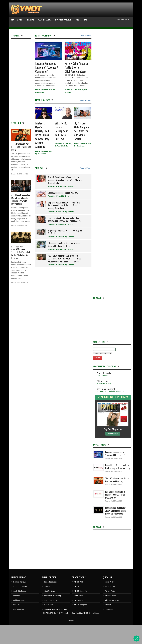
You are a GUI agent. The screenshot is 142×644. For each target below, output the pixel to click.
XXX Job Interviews (21, 605)
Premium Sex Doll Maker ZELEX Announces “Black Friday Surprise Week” (115, 529)
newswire (71, 205)
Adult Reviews (49, 610)
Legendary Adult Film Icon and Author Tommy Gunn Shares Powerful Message (64, 238)
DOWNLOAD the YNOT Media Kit (56, 632)
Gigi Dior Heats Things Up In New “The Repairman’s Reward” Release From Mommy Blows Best (64, 224)
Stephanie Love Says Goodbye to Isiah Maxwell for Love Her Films (64, 263)
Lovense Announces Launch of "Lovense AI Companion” (118, 472)
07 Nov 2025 (47, 108)
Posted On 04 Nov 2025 (114, 504)
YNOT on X (79, 619)
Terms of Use (110, 605)
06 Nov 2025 (67, 162)
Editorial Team (110, 614)
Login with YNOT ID (124, 19)
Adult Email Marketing (52, 614)
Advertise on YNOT (112, 619)
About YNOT (110, 601)
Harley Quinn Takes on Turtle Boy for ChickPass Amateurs (77, 86)
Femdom (17, 614)
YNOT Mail (78, 601)
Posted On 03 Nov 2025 (114, 536)
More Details (113, 452)
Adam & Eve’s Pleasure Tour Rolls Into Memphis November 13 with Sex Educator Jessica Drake (65, 199)
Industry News (17, 20)
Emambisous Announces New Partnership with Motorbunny (118, 485)
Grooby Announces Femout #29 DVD (63, 211)
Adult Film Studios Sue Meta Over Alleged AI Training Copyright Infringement (21, 218)
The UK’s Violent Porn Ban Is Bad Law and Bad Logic (21, 165)
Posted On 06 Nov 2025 (114, 490)
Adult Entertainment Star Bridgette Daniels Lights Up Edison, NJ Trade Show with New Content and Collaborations (65, 277)
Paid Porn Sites (19, 619)
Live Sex (17, 624)
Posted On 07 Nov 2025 (114, 477)
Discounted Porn (50, 619)
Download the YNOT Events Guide (85, 632)
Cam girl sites (19, 628)
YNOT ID (78, 605)
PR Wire (31, 20)
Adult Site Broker (20, 610)
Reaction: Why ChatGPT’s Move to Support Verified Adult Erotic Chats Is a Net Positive (21, 271)
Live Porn (47, 605)
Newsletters (82, 20)
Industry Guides (45, 20)
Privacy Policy (110, 610)
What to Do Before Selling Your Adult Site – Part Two (61, 150)
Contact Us (109, 628)
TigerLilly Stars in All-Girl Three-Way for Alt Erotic (65, 251)
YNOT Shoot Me (81, 610)
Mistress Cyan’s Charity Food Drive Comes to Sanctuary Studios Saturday (42, 153)
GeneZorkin (39, 111)
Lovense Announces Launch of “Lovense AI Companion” (47, 86)
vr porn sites (48, 624)
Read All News (86, 54)
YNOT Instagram (81, 624)
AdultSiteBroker (63, 165)
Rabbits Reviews (20, 601)
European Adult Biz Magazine (55, 628)
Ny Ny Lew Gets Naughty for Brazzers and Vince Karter (82, 150)
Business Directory (64, 20)
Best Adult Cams (50, 601)
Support (108, 624)
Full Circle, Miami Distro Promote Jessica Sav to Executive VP (115, 513)
